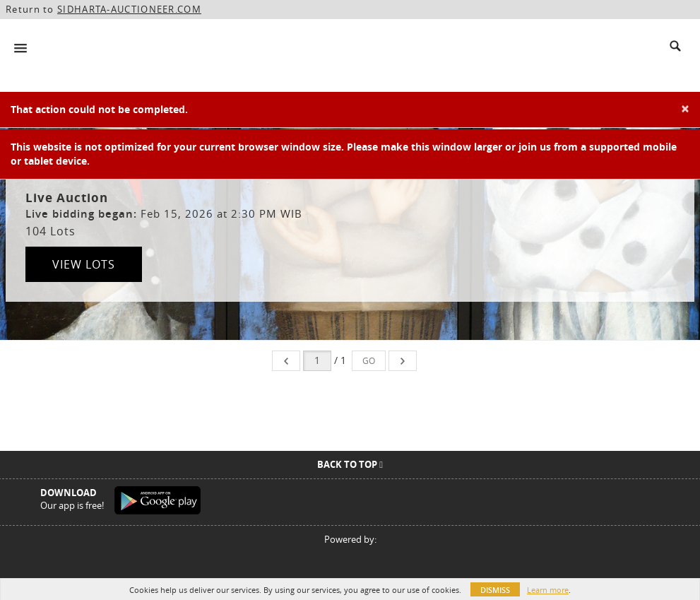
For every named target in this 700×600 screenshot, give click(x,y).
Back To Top (350, 464)
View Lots (84, 264)
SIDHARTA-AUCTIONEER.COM (129, 9)
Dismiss (495, 590)
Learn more (548, 590)
